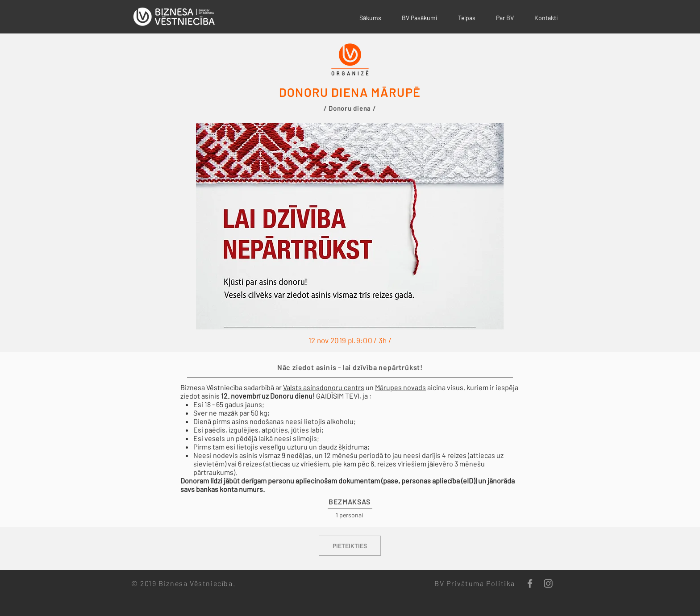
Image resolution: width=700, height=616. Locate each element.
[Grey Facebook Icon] (530, 583)
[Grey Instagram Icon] (548, 583)
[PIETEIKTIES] (350, 546)
